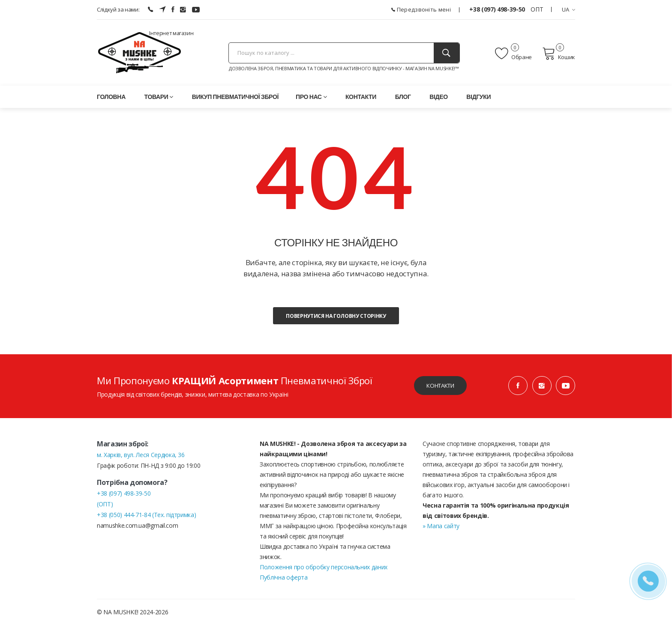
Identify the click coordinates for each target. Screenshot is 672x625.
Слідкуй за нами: (118, 9)
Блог (403, 97)
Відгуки (478, 97)
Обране (513, 54)
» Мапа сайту (441, 526)
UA (568, 9)
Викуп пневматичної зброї (235, 97)
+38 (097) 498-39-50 (498, 9)
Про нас (311, 97)
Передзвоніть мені (421, 9)
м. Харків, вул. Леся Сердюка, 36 (141, 455)
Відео (438, 97)
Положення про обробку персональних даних (324, 567)
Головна (111, 97)
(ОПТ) (105, 504)
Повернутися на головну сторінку (336, 316)
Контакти (361, 97)
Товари (159, 97)
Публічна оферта (284, 577)
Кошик (559, 54)
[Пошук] (447, 53)
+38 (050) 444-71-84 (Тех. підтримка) (146, 515)
